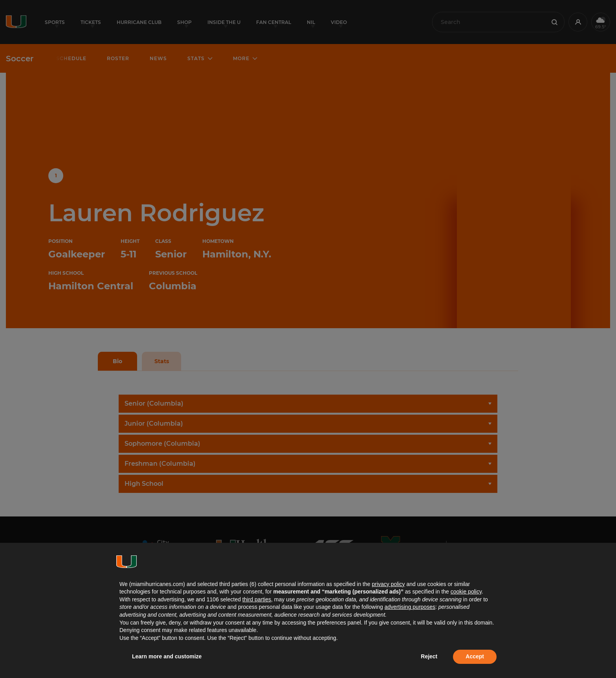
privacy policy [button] (388, 584)
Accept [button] (475, 656)
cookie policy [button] (466, 592)
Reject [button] (429, 656)
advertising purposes (410, 607)
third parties (257, 599)
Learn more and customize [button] (167, 656)
